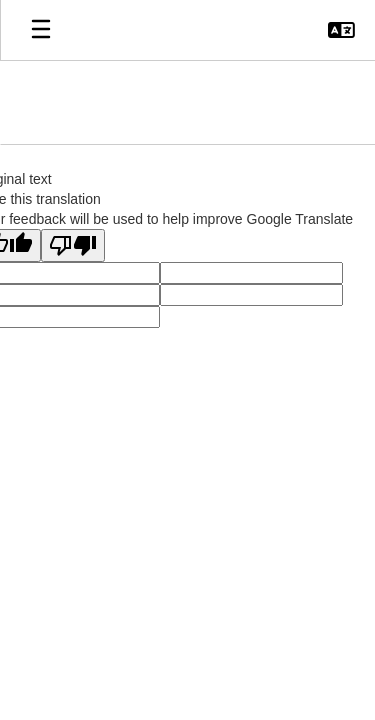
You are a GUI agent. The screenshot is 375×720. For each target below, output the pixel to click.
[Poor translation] (73, 245)
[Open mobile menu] (41, 30)
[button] (341, 30)
